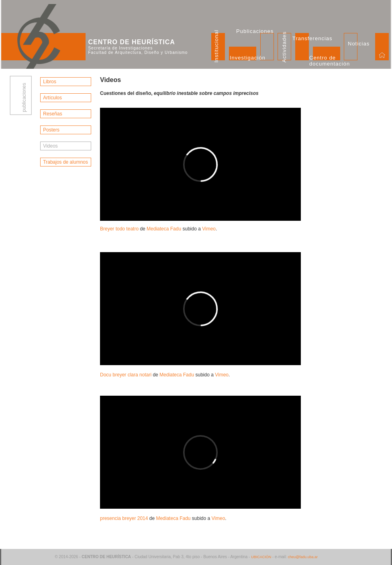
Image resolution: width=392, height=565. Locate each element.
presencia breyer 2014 (124, 518)
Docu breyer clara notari (126, 375)
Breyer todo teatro (119, 229)
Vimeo (209, 229)
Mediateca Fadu (164, 229)
